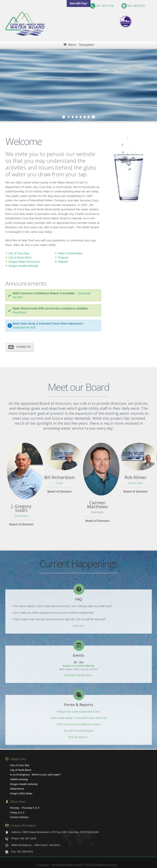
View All (77, 624)
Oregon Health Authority (23, 264)
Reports (63, 260)
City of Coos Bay (19, 251)
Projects (63, 256)
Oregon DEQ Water (21, 791)
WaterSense (17, 787)
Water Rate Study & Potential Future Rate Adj (78, 716)
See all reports (77, 735)
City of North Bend (20, 256)
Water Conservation (70, 251)
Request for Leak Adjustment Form (78, 710)
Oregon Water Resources (24, 260)
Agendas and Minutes (77, 673)
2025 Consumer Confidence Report (78, 722)
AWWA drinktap (19, 777)
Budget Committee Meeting (78, 664)
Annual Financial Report (78, 729)
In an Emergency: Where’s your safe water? (36, 773)
